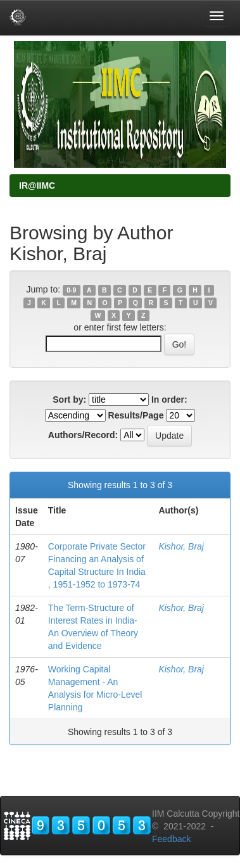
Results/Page (136, 415)
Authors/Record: (83, 435)
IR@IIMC (37, 186)
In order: (169, 399)
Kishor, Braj (181, 546)
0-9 (71, 290)
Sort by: (69, 399)
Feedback (171, 839)
